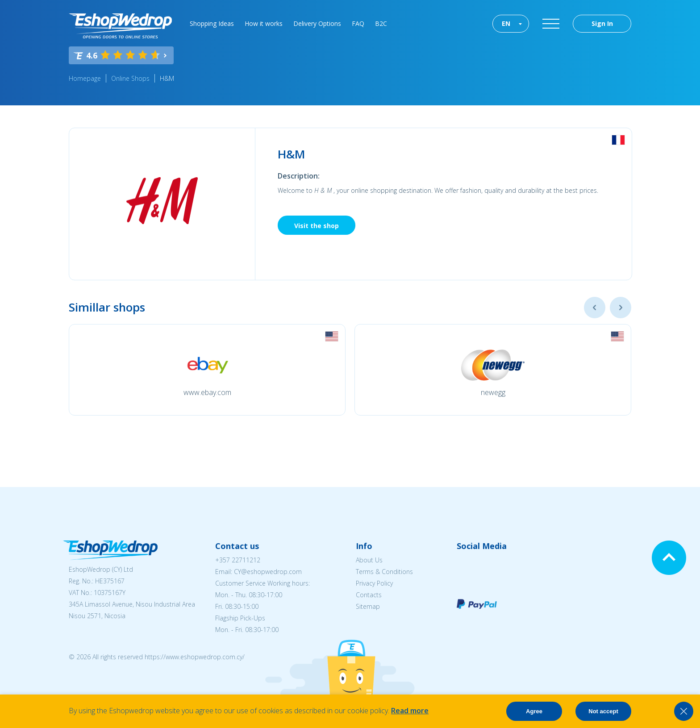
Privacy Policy (374, 583)
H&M (167, 78)
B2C (381, 23)
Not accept (603, 711)
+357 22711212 (238, 560)
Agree (534, 711)
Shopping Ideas (212, 23)
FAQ (358, 23)
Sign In (602, 23)
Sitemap (368, 606)
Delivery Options (317, 23)
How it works (264, 23)
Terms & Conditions (384, 572)
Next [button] (621, 308)
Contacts (369, 595)
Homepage (85, 78)
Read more (410, 711)
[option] (207, 370)
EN (506, 23)
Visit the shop (317, 226)
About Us (369, 560)
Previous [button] (595, 308)
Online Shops (130, 78)
